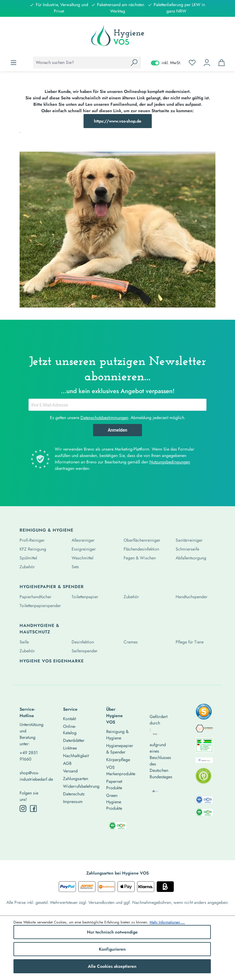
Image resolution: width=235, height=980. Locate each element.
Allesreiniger (83, 540)
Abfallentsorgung (191, 558)
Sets (75, 567)
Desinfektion (83, 642)
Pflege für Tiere (190, 642)
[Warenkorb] (222, 63)
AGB (67, 763)
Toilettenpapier (85, 597)
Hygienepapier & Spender (52, 587)
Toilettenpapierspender (40, 606)
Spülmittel (28, 558)
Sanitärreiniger (189, 540)
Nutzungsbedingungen (170, 462)
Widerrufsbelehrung (81, 786)
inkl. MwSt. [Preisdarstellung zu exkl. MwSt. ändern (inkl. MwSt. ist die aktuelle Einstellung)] (166, 63)
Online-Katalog (70, 729)
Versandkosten (101, 902)
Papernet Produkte (114, 785)
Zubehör (27, 567)
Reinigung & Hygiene (47, 530)
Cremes (131, 642)
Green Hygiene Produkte (114, 802)
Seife (24, 642)
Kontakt (69, 719)
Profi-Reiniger (32, 540)
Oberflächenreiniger (142, 540)
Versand (70, 771)
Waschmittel (82, 558)
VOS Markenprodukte (121, 770)
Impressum (73, 801)
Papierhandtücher (35, 597)
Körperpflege (118, 760)
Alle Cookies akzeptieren (112, 966)
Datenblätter (74, 740)
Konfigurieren (112, 949)
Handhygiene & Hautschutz (39, 629)
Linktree (70, 748)
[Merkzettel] (192, 63)
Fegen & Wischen (140, 558)
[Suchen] (134, 63)
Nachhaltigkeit (76, 756)
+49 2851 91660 (29, 756)
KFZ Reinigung (33, 549)
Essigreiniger (84, 549)
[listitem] (204, 713)
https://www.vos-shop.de (118, 121)
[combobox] (80, 63)
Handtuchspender (192, 597)
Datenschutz (74, 794)
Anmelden (117, 430)
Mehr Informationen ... (167, 922)
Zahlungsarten (76, 779)
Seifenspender (85, 651)
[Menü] (13, 63)
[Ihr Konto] (207, 63)
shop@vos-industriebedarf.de (31, 776)
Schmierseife (187, 549)
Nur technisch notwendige (112, 932)
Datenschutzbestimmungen (104, 418)
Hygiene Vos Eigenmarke (52, 661)
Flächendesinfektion (141, 549)
